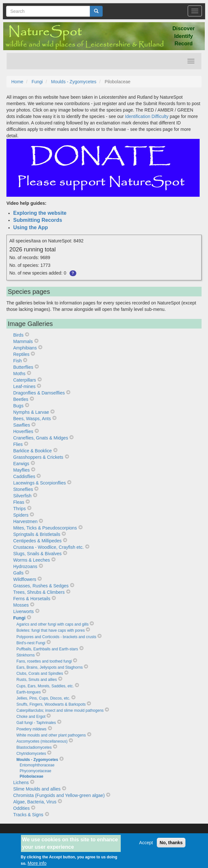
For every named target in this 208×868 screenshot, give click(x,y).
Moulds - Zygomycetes (74, 82)
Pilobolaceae (31, 776)
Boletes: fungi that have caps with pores (51, 630)
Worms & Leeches (32, 560)
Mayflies (21, 470)
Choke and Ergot (31, 717)
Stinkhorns (26, 655)
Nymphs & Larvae (31, 412)
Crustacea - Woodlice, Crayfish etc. (48, 547)
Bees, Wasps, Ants (32, 419)
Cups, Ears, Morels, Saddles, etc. (45, 686)
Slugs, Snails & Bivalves (37, 554)
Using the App (31, 227)
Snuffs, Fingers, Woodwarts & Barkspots (51, 704)
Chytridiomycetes (31, 754)
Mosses (21, 605)
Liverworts (24, 611)
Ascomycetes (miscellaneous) (42, 741)
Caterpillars (25, 380)
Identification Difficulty (147, 116)
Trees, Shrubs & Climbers (39, 592)
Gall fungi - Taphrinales (36, 723)
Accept (146, 843)
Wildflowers (25, 579)
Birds (18, 335)
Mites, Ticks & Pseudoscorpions (45, 528)
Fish (17, 361)
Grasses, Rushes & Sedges (41, 586)
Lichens (21, 782)
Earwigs (21, 464)
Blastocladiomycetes (34, 747)
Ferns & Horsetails (32, 599)
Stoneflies (23, 489)
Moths (19, 374)
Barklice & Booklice (33, 451)
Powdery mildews (31, 729)
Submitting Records (38, 220)
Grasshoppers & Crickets (38, 457)
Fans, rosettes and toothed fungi (44, 661)
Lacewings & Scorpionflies (39, 483)
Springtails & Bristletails (37, 534)
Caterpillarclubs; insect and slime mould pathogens (60, 710)
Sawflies (22, 425)
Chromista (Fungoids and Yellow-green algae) (59, 795)
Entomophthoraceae (37, 765)
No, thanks (171, 843)
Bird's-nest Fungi (31, 643)
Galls (18, 573)
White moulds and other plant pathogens (51, 735)
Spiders (21, 515)
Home (17, 82)
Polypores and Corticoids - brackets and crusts (56, 637)
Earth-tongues (28, 692)
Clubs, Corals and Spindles (40, 674)
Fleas (19, 502)
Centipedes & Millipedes (37, 541)
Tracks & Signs (28, 815)
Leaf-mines (24, 386)
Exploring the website (40, 213)
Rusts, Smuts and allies (37, 680)
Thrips (19, 509)
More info (37, 863)
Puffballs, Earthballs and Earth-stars (47, 649)
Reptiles (21, 354)
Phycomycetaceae (35, 771)
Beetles (21, 399)
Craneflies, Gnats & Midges (41, 438)
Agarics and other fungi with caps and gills (52, 624)
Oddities (21, 808)
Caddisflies (24, 476)
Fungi (37, 82)
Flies (18, 444)
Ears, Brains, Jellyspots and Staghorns (50, 667)
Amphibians (25, 348)
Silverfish (22, 496)
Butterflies (23, 367)
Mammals (23, 341)
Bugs (18, 406)
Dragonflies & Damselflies (39, 393)
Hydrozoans (25, 566)
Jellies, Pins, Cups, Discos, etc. (43, 698)
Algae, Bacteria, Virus (35, 802)
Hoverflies (23, 431)
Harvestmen (25, 521)
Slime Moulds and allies (37, 789)
